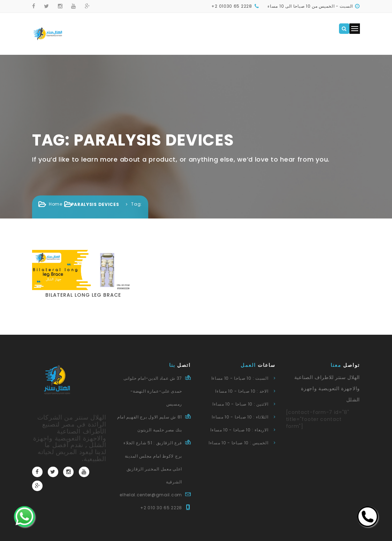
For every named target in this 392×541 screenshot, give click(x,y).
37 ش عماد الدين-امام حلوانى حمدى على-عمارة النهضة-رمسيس (153, 391)
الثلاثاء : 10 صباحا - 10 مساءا (240, 417)
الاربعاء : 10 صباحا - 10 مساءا (239, 430)
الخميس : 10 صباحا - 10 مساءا (239, 443)
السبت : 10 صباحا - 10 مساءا (240, 378)
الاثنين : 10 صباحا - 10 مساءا (240, 404)
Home (56, 204)
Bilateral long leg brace (83, 295)
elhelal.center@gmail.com (151, 495)
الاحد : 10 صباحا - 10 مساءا (242, 391)
